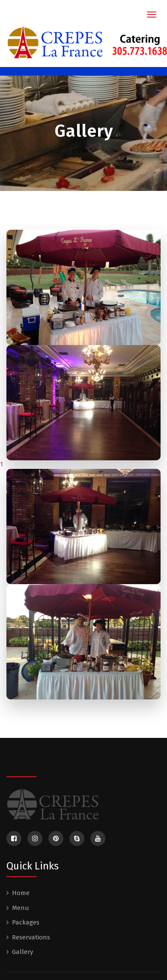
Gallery (22, 952)
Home (21, 893)
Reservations (31, 937)
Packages (26, 922)
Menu (21, 908)
